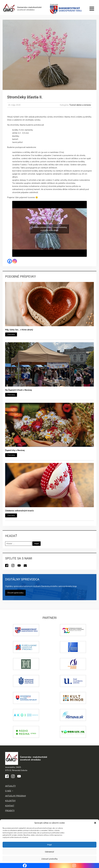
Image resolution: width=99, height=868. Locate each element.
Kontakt (10, 806)
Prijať (49, 845)
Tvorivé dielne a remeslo (80, 105)
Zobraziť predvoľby (49, 859)
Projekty (10, 811)
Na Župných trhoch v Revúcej (18, 390)
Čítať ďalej (11, 334)
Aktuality (10, 786)
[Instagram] (15, 261)
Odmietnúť (50, 852)
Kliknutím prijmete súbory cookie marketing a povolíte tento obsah (50, 229)
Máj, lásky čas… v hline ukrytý (19, 330)
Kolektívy (10, 801)
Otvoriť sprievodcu (15, 593)
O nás (8, 791)
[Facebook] (10, 261)
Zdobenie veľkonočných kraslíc (19, 511)
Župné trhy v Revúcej (15, 450)
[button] (95, 823)
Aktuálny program (15, 796)
